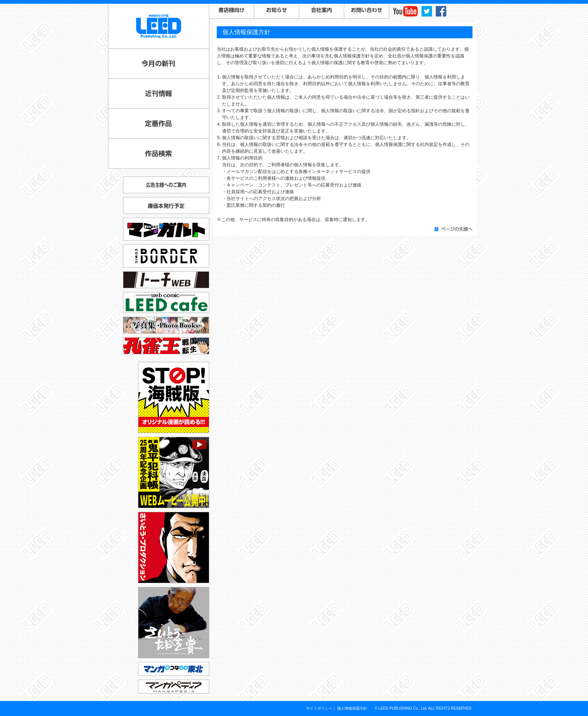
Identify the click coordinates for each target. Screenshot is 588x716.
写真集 (166, 325)
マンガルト (166, 229)
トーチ (166, 280)
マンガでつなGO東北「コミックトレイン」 (174, 669)
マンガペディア (174, 687)
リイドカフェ (166, 302)
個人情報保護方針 (352, 708)
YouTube (405, 11)
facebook (441, 11)
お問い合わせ (367, 11)
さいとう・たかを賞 (174, 623)
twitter (427, 11)
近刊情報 (159, 94)
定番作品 (159, 124)
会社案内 (322, 11)
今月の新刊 (159, 64)
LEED (159, 26)
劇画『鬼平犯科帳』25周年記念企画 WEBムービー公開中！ (174, 472)
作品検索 (159, 154)
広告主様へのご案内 (166, 185)
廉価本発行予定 (166, 205)
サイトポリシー (319, 708)
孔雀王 (166, 346)
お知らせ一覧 (277, 11)
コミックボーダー (166, 253)
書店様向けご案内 (232, 11)
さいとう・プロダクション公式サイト (174, 548)
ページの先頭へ (454, 229)
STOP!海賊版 (174, 397)
